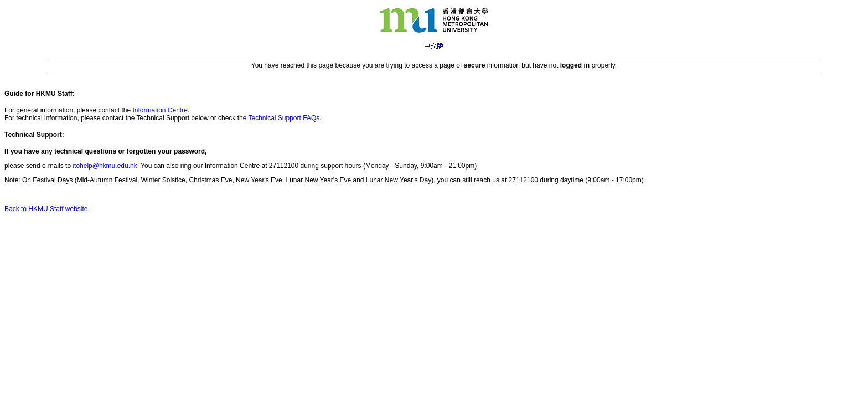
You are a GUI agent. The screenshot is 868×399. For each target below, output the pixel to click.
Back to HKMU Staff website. (47, 209)
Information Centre (160, 110)
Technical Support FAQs (284, 118)
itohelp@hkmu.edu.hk (105, 166)
